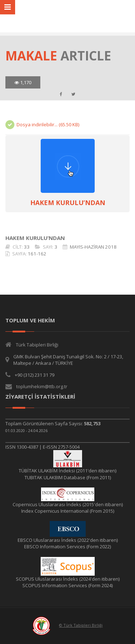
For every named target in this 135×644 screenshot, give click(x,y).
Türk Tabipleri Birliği (37, 345)
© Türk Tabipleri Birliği (81, 625)
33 (27, 247)
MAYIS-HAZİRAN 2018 (93, 247)
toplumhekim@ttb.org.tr (42, 386)
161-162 (37, 254)
